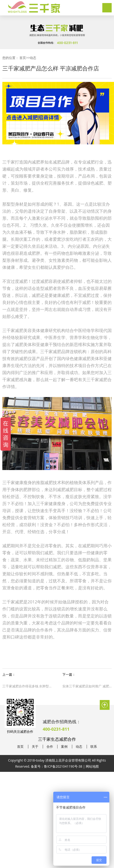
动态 (33, 58)
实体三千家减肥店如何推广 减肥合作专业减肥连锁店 (87, 686)
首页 (23, 58)
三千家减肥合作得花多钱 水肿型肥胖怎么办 (27, 686)
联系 (94, 747)
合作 (50, 747)
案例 (64, 747)
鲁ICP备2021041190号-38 (63, 766)
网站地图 (92, 766)
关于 (35, 747)
